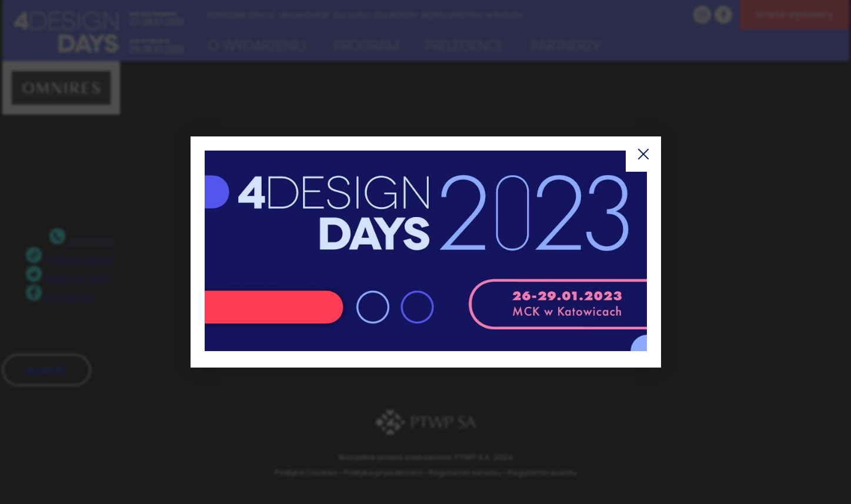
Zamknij (643, 154)
